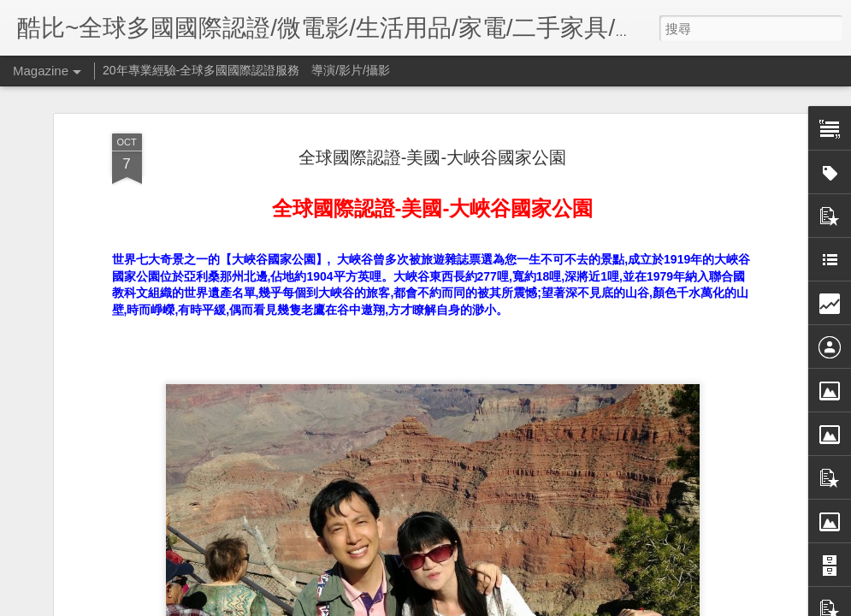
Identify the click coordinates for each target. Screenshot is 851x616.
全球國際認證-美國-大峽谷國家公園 (432, 127)
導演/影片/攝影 (351, 70)
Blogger (487, 605)
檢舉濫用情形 (536, 605)
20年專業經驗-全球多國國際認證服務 (201, 70)
